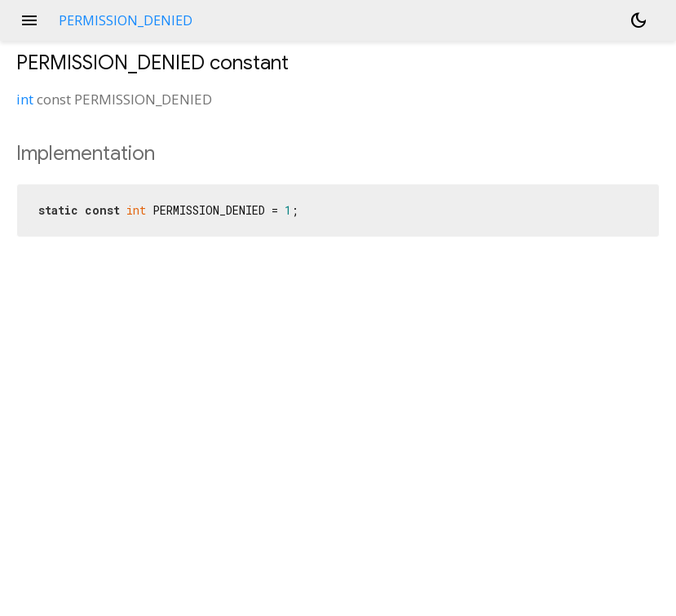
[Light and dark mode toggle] (638, 20)
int (25, 99)
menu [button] (29, 20)
